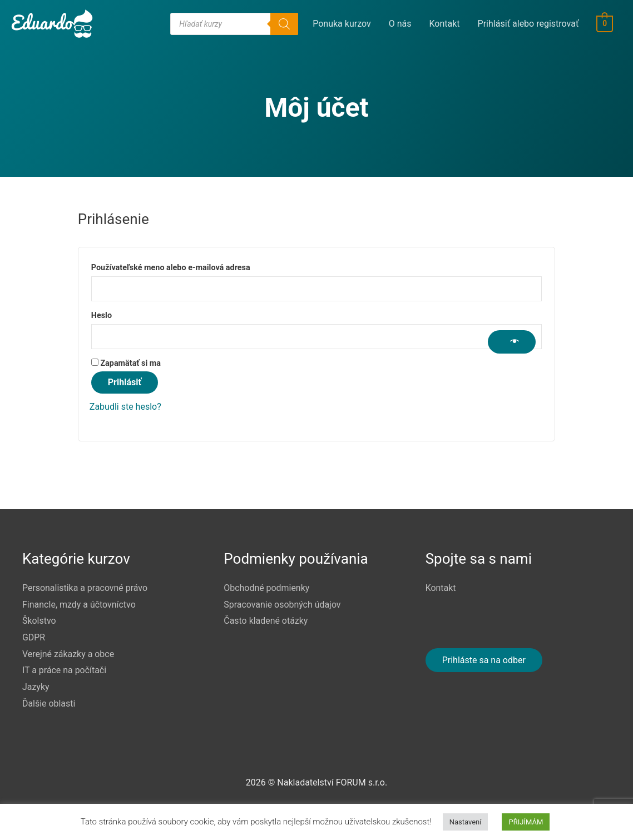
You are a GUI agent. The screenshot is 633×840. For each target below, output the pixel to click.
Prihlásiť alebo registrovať (528, 24)
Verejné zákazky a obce (68, 654)
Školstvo (39, 621)
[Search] (285, 24)
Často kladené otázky (266, 621)
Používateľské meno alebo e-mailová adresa (188, 266)
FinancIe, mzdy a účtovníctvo (79, 605)
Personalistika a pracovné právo (85, 588)
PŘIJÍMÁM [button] (526, 822)
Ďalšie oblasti (49, 704)
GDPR (34, 637)
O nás (400, 24)
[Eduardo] (52, 23)
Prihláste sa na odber (484, 660)
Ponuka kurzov (342, 24)
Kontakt (445, 24)
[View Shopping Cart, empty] (605, 24)
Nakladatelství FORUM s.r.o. (332, 782)
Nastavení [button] (466, 822)
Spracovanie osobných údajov (282, 605)
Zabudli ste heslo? (125, 407)
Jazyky (36, 687)
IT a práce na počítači (65, 670)
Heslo (119, 314)
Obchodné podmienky (267, 588)
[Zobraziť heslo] (512, 342)
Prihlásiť (125, 382)
